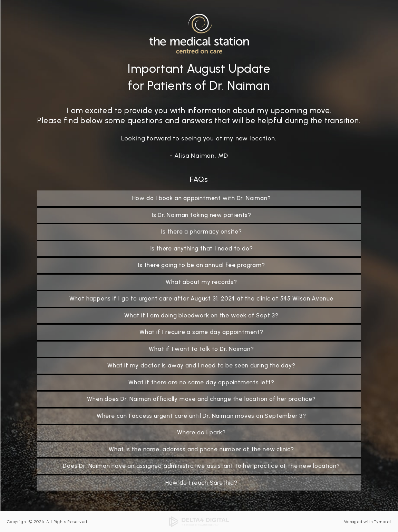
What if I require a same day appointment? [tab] (201, 332)
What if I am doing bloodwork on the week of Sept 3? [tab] (201, 315)
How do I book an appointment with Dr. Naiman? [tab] (202, 198)
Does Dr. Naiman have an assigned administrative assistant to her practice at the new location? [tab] (201, 466)
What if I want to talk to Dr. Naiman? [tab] (201, 349)
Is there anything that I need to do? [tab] (202, 248)
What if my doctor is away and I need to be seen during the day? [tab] (201, 365)
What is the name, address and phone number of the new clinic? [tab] (201, 449)
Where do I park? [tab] (201, 432)
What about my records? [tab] (201, 282)
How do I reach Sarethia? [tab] (201, 483)
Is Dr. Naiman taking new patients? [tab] (201, 215)
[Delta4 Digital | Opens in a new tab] (199, 521)
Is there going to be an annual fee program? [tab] (201, 265)
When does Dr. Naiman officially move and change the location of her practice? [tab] (201, 399)
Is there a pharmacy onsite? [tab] (201, 231)
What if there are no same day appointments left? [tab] (201, 382)
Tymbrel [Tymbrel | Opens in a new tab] (382, 522)
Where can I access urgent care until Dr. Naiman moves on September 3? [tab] (201, 416)
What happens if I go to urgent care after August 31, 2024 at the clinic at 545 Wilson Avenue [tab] (202, 298)
